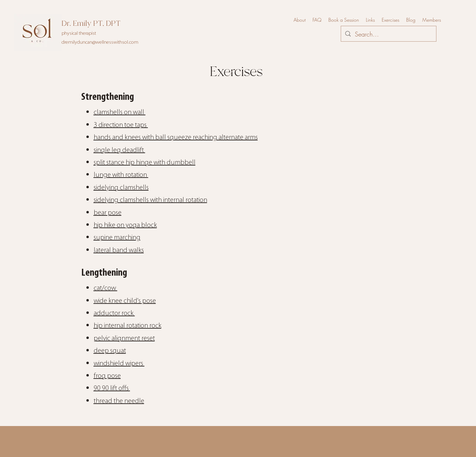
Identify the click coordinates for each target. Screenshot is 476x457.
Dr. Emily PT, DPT (91, 23)
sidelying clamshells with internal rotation (150, 200)
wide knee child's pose (125, 301)
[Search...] (388, 34)
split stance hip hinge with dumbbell (145, 163)
